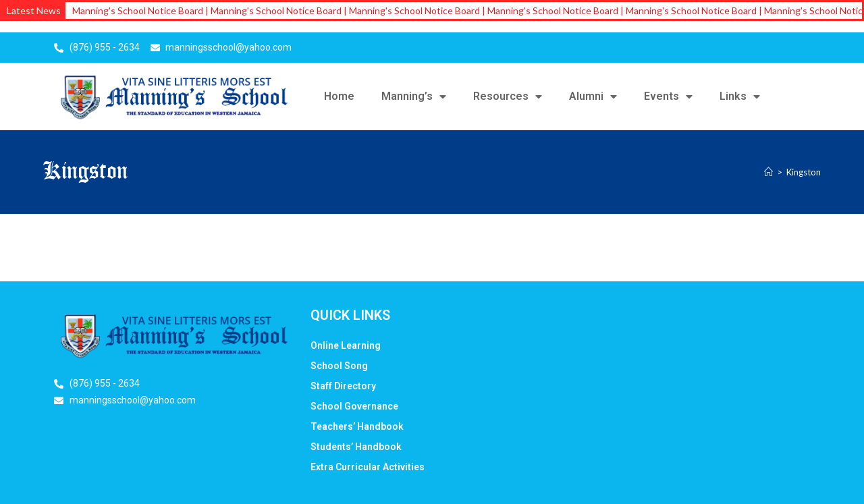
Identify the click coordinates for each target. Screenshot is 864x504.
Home (339, 96)
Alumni (593, 96)
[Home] (768, 172)
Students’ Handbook (356, 447)
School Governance (354, 406)
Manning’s (414, 96)
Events (668, 96)
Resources (508, 96)
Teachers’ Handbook (357, 426)
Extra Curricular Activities (368, 467)
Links (740, 96)
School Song (339, 366)
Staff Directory (343, 386)
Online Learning (346, 345)
